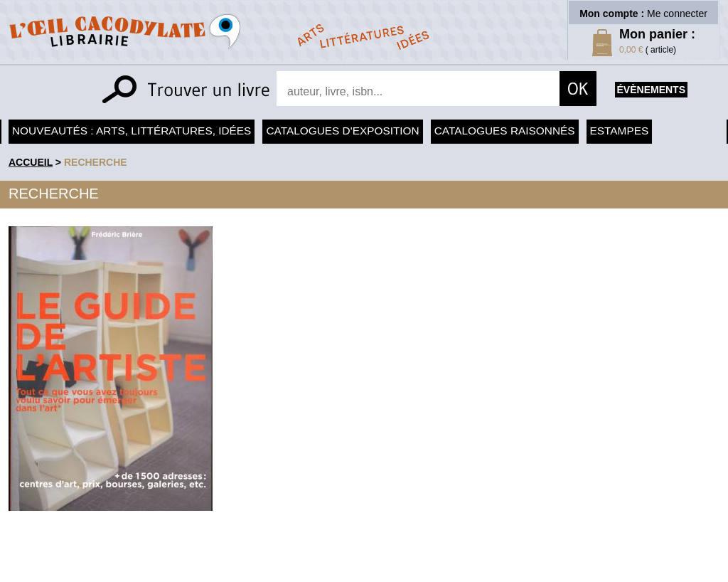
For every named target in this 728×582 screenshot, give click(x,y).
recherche (96, 162)
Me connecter (677, 14)
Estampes (620, 131)
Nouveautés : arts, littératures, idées (132, 131)
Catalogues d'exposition (342, 131)
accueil (31, 162)
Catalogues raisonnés (505, 131)
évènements (651, 90)
